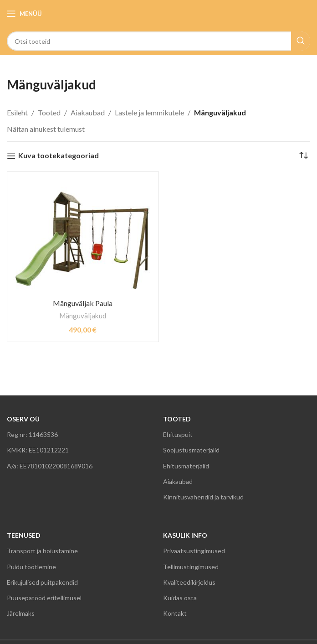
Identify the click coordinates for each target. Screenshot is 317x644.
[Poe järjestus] (303, 156)
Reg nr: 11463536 (32, 434)
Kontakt (175, 613)
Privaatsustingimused (194, 551)
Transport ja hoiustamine (42, 551)
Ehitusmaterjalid (186, 466)
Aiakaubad (88, 112)
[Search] (158, 41)
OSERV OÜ (23, 419)
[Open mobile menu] (24, 14)
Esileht (17, 112)
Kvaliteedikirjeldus (189, 582)
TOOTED (177, 419)
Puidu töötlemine (31, 567)
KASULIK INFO (185, 535)
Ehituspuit (178, 434)
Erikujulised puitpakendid (42, 582)
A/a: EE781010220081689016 (50, 466)
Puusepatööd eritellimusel (44, 598)
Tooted (49, 112)
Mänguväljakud (83, 316)
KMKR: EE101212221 (38, 450)
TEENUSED (24, 535)
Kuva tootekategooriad (59, 156)
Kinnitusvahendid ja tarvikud (203, 497)
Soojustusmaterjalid (191, 450)
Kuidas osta (180, 598)
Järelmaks (21, 613)
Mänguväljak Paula (83, 303)
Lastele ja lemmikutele (149, 112)
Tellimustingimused (191, 567)
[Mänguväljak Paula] (83, 234)
